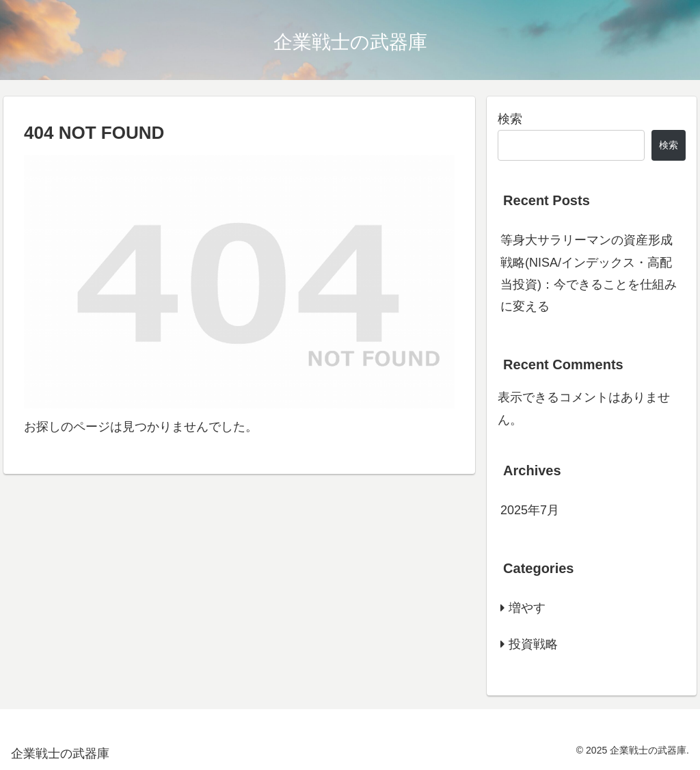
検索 (510, 119)
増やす (527, 608)
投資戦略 (533, 644)
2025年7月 (530, 510)
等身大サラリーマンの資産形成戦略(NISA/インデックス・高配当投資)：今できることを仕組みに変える (589, 273)
